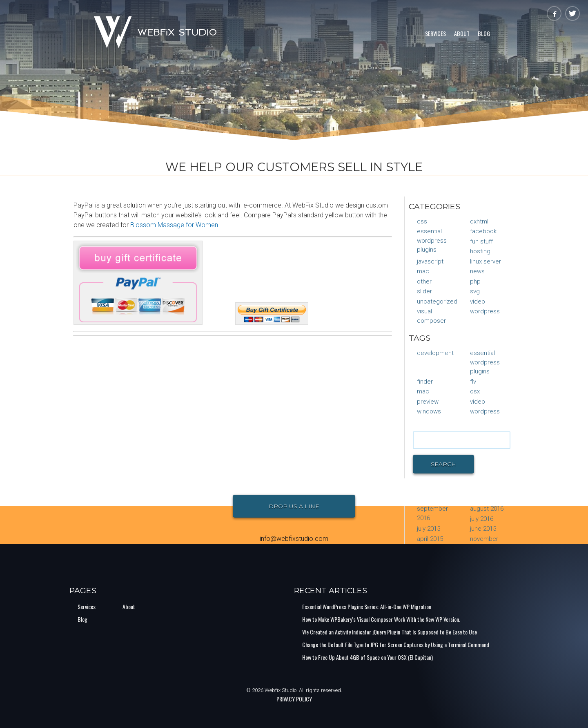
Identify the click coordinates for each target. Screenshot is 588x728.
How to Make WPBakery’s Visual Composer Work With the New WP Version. (381, 619)
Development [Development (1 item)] (435, 353)
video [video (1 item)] (478, 402)
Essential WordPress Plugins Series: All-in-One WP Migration (367, 606)
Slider (424, 291)
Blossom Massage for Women (174, 225)
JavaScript (430, 261)
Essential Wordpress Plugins (432, 240)
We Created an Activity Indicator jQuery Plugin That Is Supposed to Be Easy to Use (390, 632)
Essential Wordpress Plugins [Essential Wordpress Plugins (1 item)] (485, 362)
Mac (423, 271)
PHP (475, 281)
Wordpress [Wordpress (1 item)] (485, 411)
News (477, 271)
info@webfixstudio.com (294, 539)
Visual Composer (431, 316)
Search (443, 464)
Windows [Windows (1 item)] (429, 411)
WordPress (485, 311)
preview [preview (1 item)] (428, 402)
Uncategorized (437, 301)
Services (435, 33)
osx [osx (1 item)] (475, 391)
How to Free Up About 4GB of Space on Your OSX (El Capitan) (367, 657)
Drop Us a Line (294, 506)
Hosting (480, 251)
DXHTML (479, 221)
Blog (484, 33)
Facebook (483, 231)
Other (424, 281)
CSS (422, 221)
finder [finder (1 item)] (425, 382)
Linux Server (486, 261)
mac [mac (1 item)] (423, 391)
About (462, 33)
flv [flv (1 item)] (473, 382)
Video (478, 301)
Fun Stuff (481, 241)
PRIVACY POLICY (294, 699)
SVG (475, 291)
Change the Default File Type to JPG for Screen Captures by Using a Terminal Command (396, 644)
